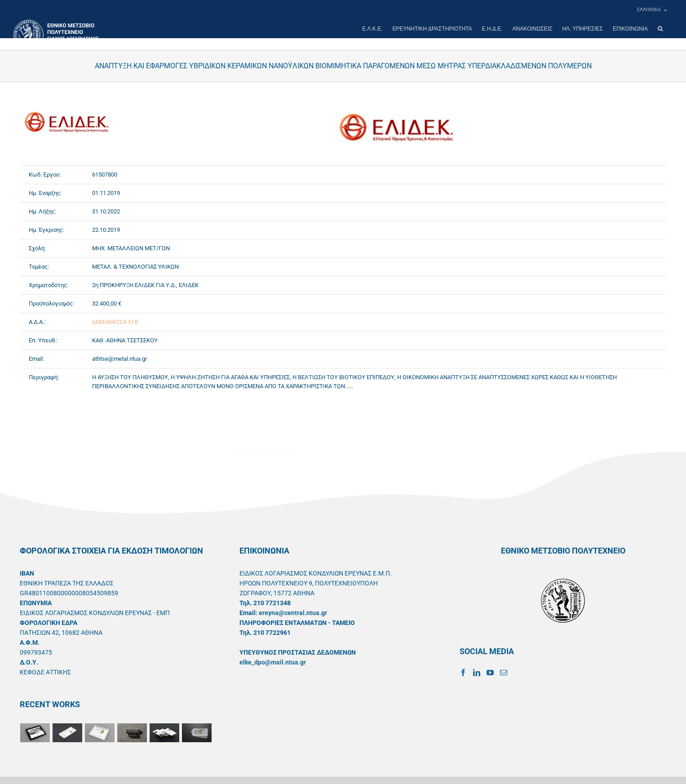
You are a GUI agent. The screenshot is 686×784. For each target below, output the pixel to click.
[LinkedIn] (477, 673)
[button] (660, 29)
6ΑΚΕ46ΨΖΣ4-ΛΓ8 (115, 322)
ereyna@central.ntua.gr (293, 613)
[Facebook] (463, 673)
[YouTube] (490, 673)
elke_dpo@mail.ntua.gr (273, 662)
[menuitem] (652, 10)
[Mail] (504, 673)
